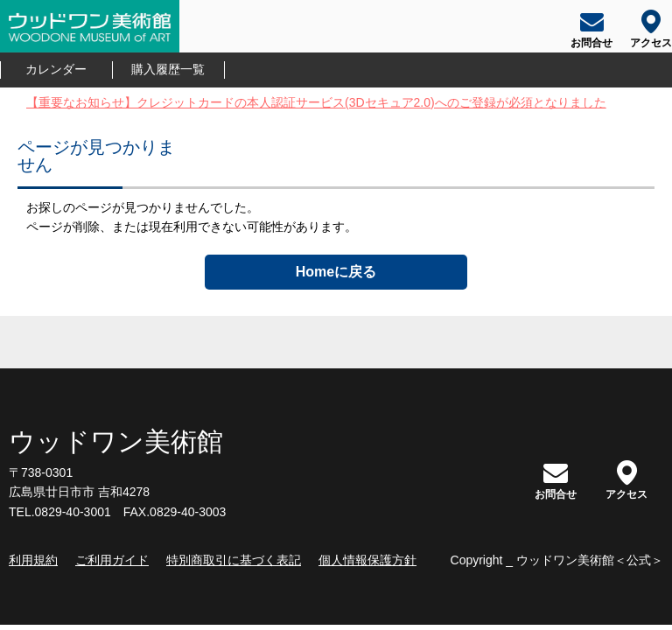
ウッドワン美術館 (116, 441)
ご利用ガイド (112, 560)
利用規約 (33, 560)
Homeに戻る (336, 272)
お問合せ (556, 480)
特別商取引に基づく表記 (234, 560)
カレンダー (56, 70)
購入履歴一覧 (168, 70)
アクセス (626, 480)
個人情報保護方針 (367, 560)
